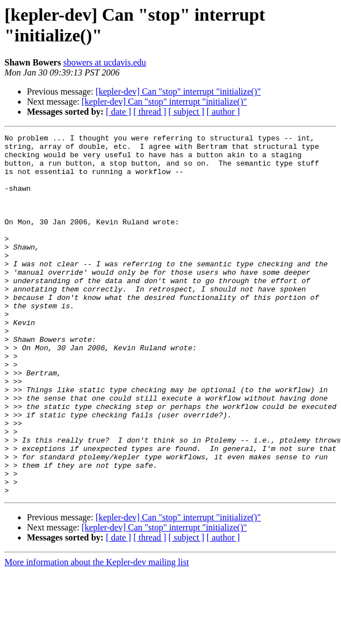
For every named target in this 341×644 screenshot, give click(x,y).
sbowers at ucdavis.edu (105, 62)
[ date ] (118, 112)
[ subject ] (186, 112)
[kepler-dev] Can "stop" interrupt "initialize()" (178, 91)
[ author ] (223, 112)
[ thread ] (150, 112)
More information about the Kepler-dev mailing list (97, 634)
